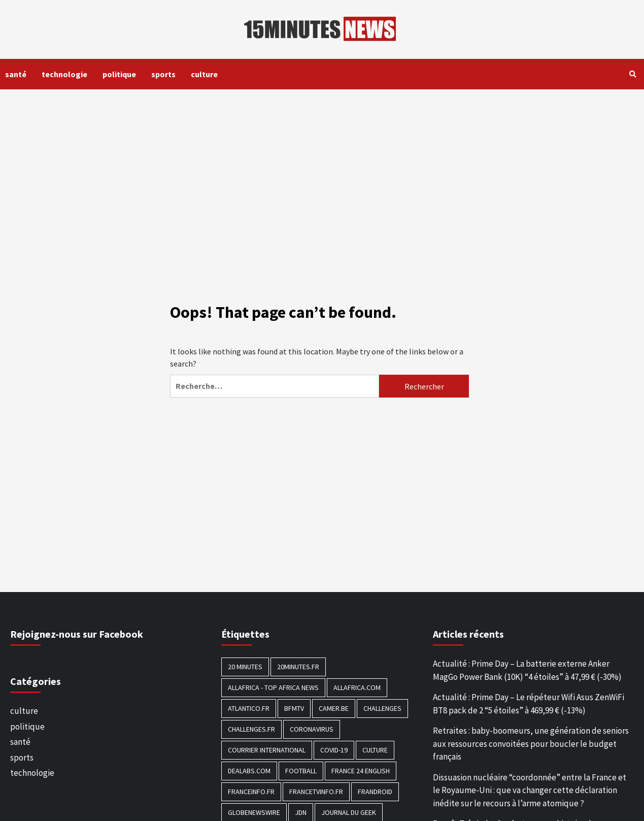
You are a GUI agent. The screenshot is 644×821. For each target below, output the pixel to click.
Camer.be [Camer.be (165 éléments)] (334, 708)
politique (119, 74)
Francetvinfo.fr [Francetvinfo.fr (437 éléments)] (316, 792)
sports (163, 74)
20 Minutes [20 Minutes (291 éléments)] (245, 667)
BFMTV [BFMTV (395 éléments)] (294, 708)
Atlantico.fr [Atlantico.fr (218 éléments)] (249, 708)
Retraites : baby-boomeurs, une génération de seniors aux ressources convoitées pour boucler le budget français (531, 744)
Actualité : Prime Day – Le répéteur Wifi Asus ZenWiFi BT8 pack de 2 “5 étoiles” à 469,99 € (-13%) (529, 704)
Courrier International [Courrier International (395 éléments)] (267, 750)
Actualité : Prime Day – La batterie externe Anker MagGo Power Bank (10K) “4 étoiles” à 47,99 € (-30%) (527, 670)
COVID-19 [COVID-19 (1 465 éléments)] (334, 750)
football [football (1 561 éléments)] (301, 771)
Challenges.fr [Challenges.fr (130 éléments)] (251, 729)
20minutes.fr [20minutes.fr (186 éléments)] (298, 667)
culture (204, 74)
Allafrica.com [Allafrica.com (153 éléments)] (357, 687)
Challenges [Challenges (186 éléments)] (382, 708)
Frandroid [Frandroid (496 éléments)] (375, 792)
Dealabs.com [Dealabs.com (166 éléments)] (249, 771)
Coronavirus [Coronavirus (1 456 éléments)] (312, 729)
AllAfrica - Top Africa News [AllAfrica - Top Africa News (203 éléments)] (273, 687)
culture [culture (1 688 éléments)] (375, 750)
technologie (64, 74)
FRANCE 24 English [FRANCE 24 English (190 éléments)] (361, 771)
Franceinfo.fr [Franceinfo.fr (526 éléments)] (251, 792)
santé (16, 74)
